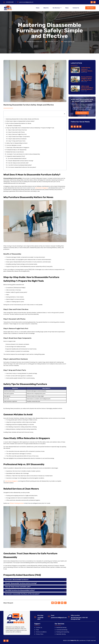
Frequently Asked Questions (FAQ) (16, 156)
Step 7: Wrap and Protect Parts (17, 141)
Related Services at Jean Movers (15, 152)
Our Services (57, 8)
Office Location (75, 615)
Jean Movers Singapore (42, 188)
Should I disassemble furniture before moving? (21, 161)
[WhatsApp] (35, 617)
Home (38, 8)
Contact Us (76, 8)
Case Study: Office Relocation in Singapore (18, 148)
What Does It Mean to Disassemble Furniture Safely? (20, 121)
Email (53, 615)
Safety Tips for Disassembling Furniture (17, 143)
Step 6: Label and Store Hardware (17, 139)
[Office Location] (69, 617)
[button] (64, 114)
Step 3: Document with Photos (16, 132)
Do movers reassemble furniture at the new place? (22, 167)
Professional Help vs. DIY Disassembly (16, 150)
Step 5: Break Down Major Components (19, 137)
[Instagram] (94, 2)
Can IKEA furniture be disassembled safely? (20, 165)
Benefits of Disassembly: (14, 126)
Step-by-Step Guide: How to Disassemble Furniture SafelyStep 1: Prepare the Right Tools (30, 128)
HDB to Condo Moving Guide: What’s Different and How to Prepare (87, 88)
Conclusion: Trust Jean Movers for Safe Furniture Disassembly (23, 154)
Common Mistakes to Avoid (14, 145)
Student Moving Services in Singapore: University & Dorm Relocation (87, 69)
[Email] (49, 616)
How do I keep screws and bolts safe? (18, 163)
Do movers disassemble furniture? (17, 159)
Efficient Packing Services (17, 503)
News (67, 8)
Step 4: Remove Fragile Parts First (17, 134)
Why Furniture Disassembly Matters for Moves (19, 123)
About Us (46, 8)
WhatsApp (40, 615)
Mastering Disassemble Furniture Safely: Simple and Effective (22, 119)
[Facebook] (92, 2)
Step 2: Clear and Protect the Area (17, 130)
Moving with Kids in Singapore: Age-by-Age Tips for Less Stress (87, 79)
